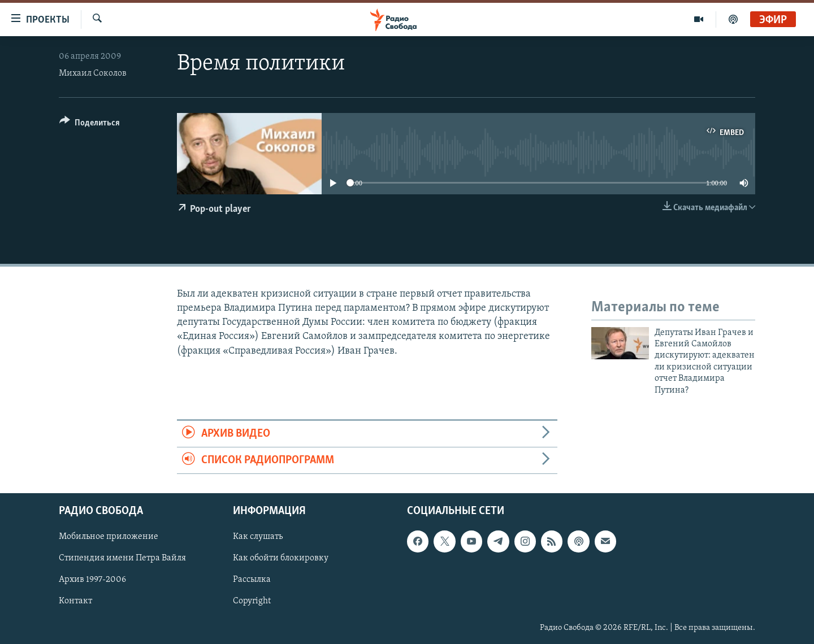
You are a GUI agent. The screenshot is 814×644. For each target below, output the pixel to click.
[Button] (90, 125)
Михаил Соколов (93, 73)
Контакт (75, 602)
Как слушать (258, 537)
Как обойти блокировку (281, 559)
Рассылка (252, 580)
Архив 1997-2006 (92, 580)
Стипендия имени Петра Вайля (122, 559)
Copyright (252, 602)
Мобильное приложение (109, 537)
